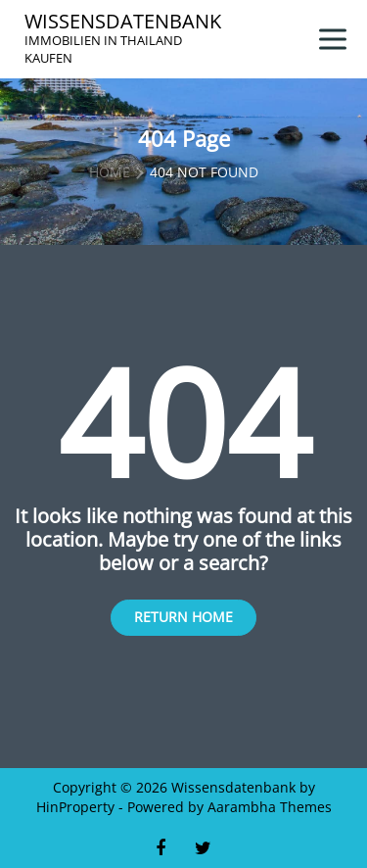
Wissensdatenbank (123, 22)
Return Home (183, 617)
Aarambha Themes (270, 807)
